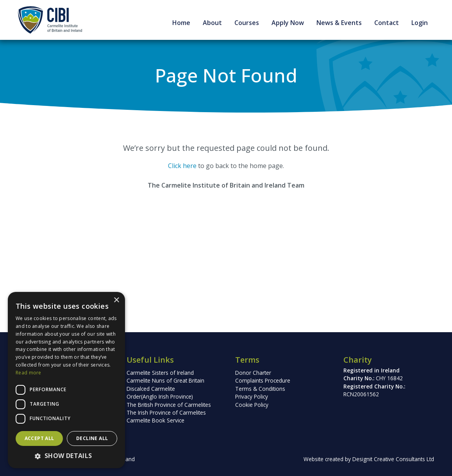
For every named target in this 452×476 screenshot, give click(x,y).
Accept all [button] (39, 438)
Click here (182, 166)
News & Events (339, 23)
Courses (247, 23)
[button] (66, 456)
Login (420, 23)
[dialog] (66, 380)
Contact (387, 23)
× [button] (116, 300)
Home (181, 23)
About (212, 23)
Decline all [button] (92, 438)
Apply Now (288, 23)
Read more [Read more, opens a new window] (29, 373)
